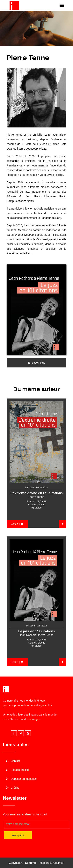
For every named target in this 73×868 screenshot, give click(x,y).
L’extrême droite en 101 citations (37, 493)
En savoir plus (37, 363)
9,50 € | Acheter (17, 525)
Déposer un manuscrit (24, 779)
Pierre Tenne (36, 497)
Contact (15, 761)
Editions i (31, 863)
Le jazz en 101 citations (37, 631)
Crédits (15, 788)
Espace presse (20, 770)
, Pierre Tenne (45, 635)
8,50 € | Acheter (17, 663)
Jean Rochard (28, 635)
